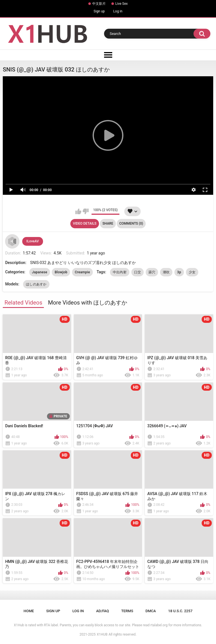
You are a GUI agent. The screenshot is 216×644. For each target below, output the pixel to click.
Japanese (40, 272)
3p (179, 272)
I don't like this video (86, 211)
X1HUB (102, 634)
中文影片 (99, 4)
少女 (192, 272)
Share (108, 223)
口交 (138, 272)
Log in (118, 11)
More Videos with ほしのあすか (88, 303)
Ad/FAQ (103, 611)
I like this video (78, 211)
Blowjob (61, 272)
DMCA (151, 611)
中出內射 (120, 272)
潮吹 (166, 272)
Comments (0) (131, 223)
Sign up (99, 11)
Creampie (82, 272)
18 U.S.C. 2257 (180, 611)
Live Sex (121, 4)
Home (29, 611)
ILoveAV (33, 241)
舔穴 (152, 272)
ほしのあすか (36, 284)
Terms (127, 611)
